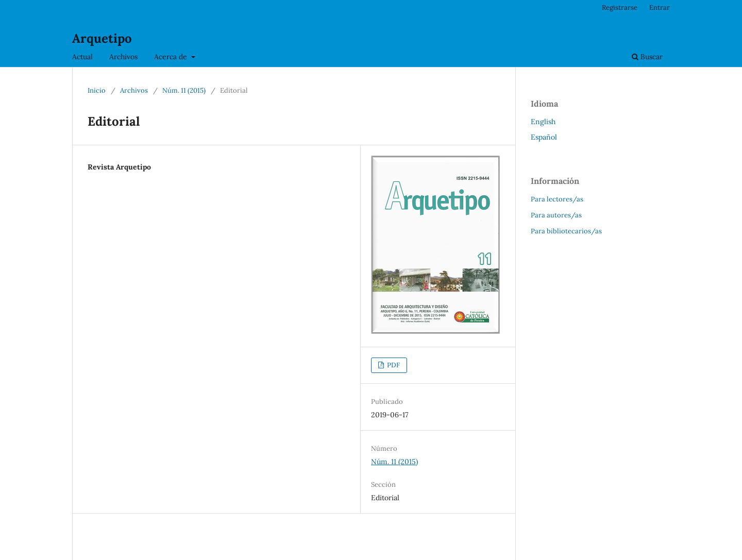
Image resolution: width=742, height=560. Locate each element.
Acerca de (172, 57)
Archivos (123, 57)
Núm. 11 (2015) (184, 90)
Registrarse (620, 7)
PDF (393, 365)
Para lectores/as (557, 199)
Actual (82, 57)
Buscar (647, 57)
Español (544, 137)
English (543, 122)
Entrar (660, 7)
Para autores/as (556, 215)
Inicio (97, 90)
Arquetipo (102, 38)
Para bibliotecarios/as (566, 231)
